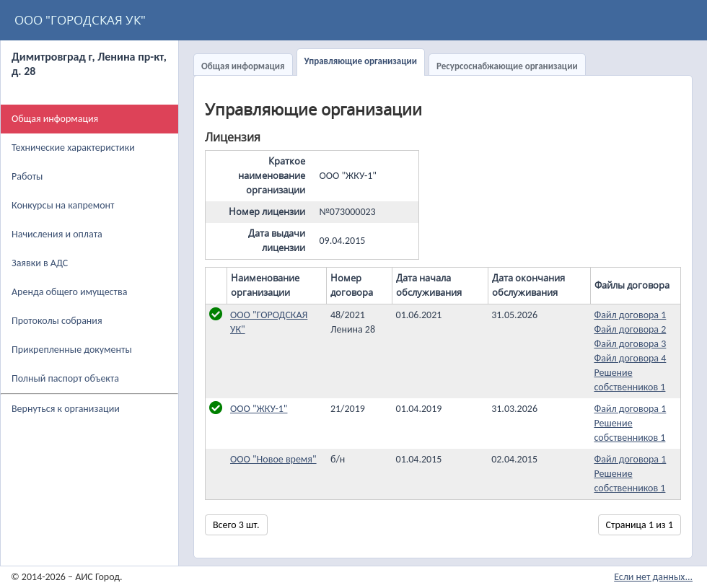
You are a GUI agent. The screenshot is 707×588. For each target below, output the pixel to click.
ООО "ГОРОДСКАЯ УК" (80, 20)
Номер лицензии (267, 212)
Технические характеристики (73, 148)
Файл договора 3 (630, 344)
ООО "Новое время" (273, 459)
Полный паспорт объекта (65, 378)
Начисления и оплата (57, 234)
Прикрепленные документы (72, 350)
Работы (27, 176)
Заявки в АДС (40, 263)
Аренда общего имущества (69, 292)
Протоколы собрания (57, 321)
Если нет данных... (653, 577)
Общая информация (243, 66)
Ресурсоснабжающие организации (507, 66)
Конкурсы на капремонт (63, 205)
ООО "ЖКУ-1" (259, 409)
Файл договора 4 (630, 358)
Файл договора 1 (630, 315)
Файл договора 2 (630, 329)
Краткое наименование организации (272, 176)
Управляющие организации (361, 61)
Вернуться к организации (66, 409)
